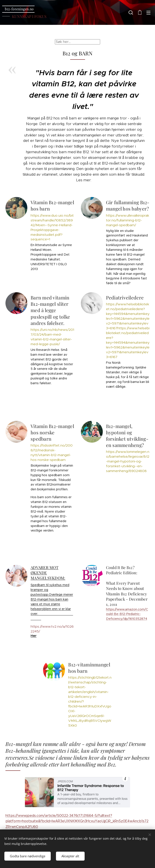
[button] (131, 12)
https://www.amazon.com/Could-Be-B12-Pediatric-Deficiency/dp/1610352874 (127, 614)
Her (34, 636)
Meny (148, 13)
